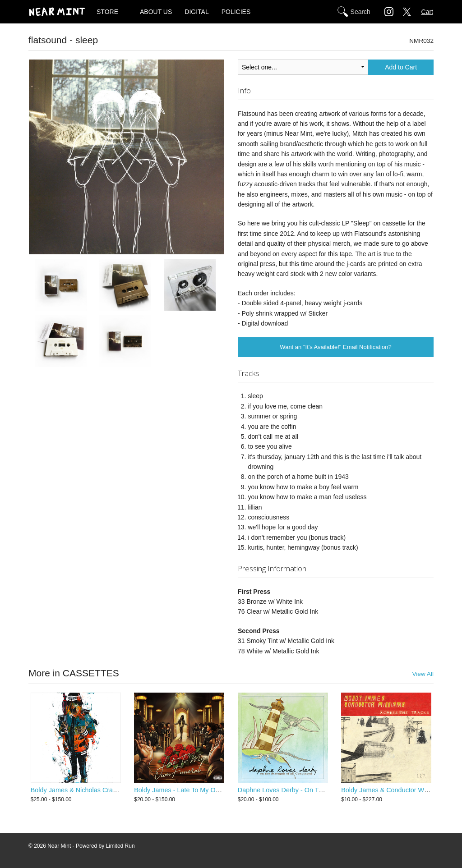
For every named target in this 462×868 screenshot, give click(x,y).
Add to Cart (401, 67)
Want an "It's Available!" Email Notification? (335, 347)
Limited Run (120, 846)
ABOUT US (156, 12)
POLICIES (236, 12)
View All (423, 674)
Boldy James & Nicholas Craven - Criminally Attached (108, 790)
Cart (427, 12)
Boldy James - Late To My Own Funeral (191, 790)
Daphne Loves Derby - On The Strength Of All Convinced (320, 790)
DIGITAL (196, 12)
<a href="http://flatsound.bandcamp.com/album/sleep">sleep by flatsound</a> (126, 390)
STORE (107, 12)
